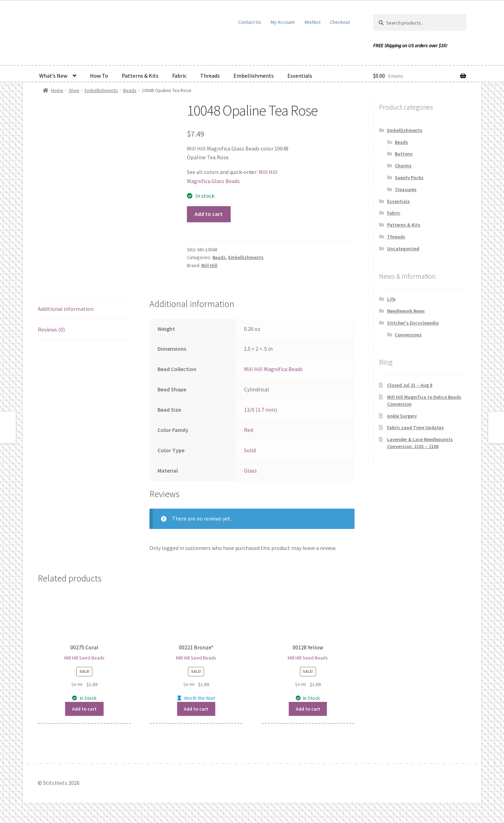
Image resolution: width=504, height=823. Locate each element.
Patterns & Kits (140, 76)
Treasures (406, 189)
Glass (250, 470)
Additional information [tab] (66, 309)
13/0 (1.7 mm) (260, 410)
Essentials (300, 76)
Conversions (408, 335)
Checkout (340, 22)
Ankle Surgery (402, 416)
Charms (403, 166)
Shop (74, 90)
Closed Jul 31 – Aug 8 (410, 385)
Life (391, 299)
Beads (130, 90)
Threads (210, 76)
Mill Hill (209, 265)
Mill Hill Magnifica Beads (273, 369)
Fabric (179, 76)
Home (57, 90)
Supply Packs (409, 177)
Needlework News (406, 311)
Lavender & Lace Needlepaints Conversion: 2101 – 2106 (420, 443)
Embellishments (254, 76)
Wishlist (313, 22)
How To (99, 76)
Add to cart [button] (84, 709)
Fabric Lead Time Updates (415, 427)
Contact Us (250, 22)
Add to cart (209, 214)
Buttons (404, 154)
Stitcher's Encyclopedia (413, 323)
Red (248, 430)
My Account (283, 22)
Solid (250, 450)
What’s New (53, 76)
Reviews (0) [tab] (51, 329)
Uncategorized (403, 249)
